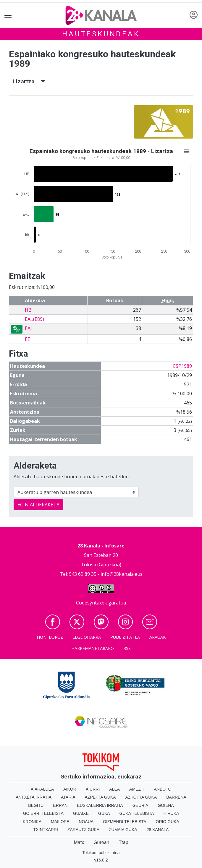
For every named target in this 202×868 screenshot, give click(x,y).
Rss (127, 648)
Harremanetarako (93, 648)
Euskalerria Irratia (100, 805)
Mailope (60, 822)
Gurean (101, 842)
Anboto (163, 789)
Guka (104, 813)
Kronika (32, 822)
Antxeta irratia (34, 797)
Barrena (176, 797)
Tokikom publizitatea (101, 853)
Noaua (86, 822)
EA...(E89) (34, 319)
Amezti (137, 789)
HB (28, 310)
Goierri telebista (43, 813)
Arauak (157, 637)
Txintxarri (46, 830)
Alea (114, 789)
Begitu (36, 805)
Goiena (166, 805)
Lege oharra (87, 637)
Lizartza (29, 81)
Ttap (124, 842)
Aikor (70, 789)
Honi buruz (50, 637)
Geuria (140, 805)
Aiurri (93, 789)
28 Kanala (158, 830)
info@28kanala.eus (122, 574)
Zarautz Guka (83, 830)
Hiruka (171, 813)
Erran (60, 805)
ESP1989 (182, 366)
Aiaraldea (42, 789)
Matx (79, 842)
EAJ (28, 328)
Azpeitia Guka (100, 797)
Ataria (68, 797)
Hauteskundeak (101, 34)
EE (28, 339)
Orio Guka (168, 822)
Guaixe (81, 813)
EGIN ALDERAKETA (38, 505)
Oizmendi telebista (125, 822)
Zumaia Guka (123, 830)
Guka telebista (136, 813)
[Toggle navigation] (8, 16)
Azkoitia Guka (141, 797)
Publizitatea (125, 637)
